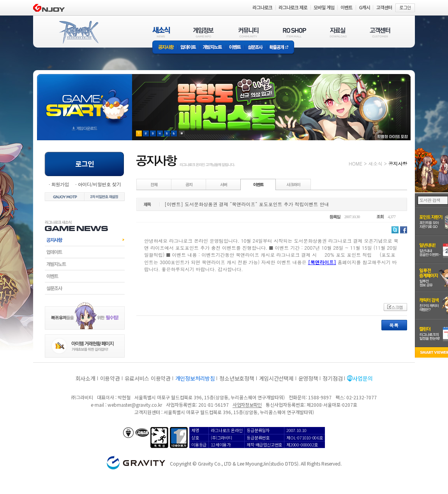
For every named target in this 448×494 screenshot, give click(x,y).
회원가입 (60, 184)
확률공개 (280, 48)
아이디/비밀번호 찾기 (99, 184)
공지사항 (165, 48)
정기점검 (332, 378)
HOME (355, 163)
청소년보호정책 (237, 378)
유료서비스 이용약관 (148, 378)
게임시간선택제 (276, 378)
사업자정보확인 (247, 405)
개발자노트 (213, 48)
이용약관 (110, 378)
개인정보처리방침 (195, 378)
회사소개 (86, 378)
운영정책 (308, 378)
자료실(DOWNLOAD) (338, 32)
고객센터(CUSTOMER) (380, 32)
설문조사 (255, 48)
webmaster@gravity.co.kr (135, 405)
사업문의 (362, 378)
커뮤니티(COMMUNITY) (249, 32)
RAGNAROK (78, 32)
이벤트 (235, 48)
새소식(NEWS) (161, 32)
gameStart (85, 100)
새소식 (375, 163)
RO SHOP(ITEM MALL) (295, 32)
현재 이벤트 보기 (182, 133)
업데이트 (188, 48)
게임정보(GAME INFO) (204, 32)
